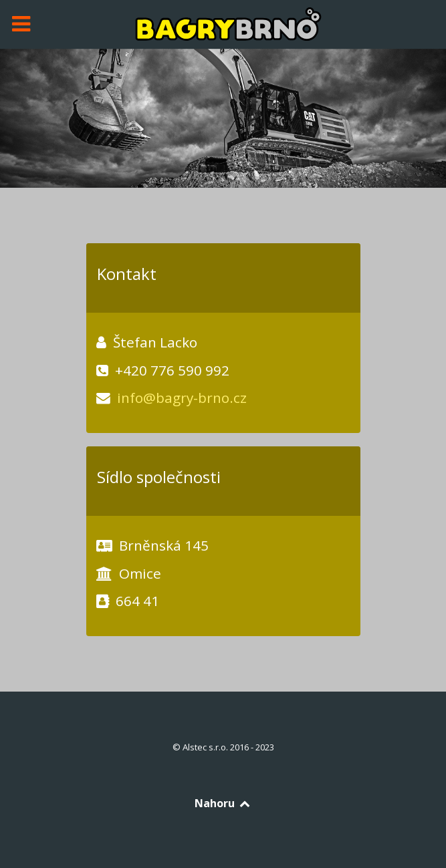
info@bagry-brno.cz (182, 398)
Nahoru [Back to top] (223, 803)
